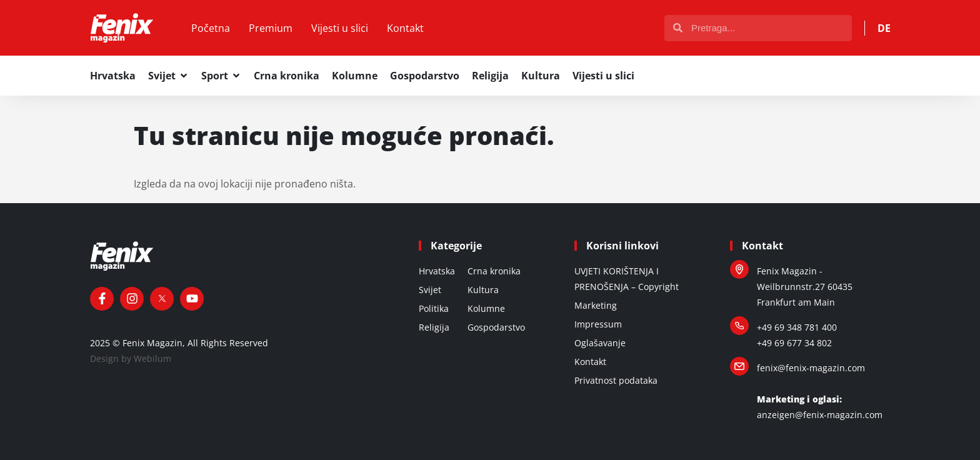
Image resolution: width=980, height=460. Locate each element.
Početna (211, 28)
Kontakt (405, 28)
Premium (271, 28)
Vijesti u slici (340, 28)
